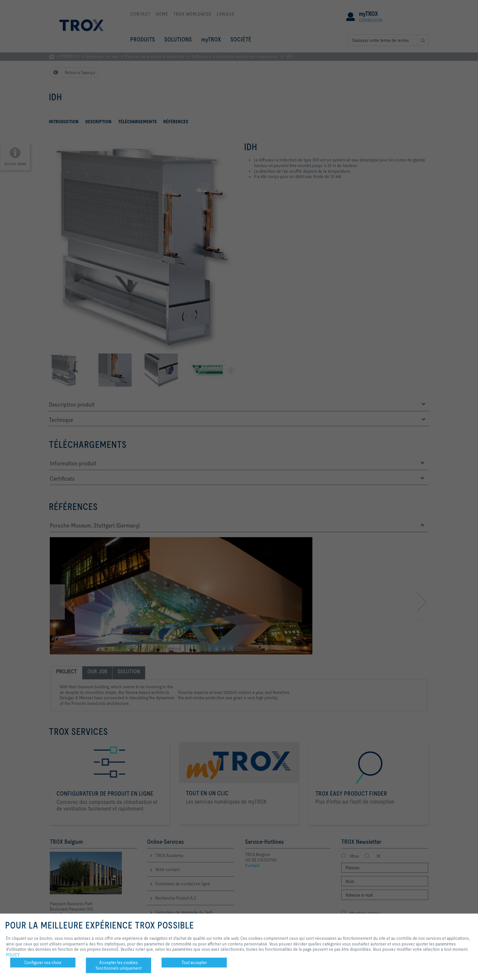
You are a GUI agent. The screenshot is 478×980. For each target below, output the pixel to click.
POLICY (13, 955)
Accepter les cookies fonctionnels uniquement (119, 965)
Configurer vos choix (43, 962)
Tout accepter (194, 962)
